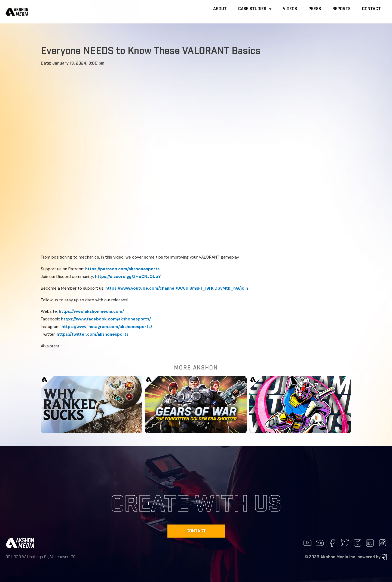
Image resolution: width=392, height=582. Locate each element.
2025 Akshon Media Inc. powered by (348, 557)
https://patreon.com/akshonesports (122, 269)
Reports (342, 9)
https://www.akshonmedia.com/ (91, 311)
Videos (290, 9)
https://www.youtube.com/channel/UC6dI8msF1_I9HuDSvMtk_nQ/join (177, 288)
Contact (371, 9)
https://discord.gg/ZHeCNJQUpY (128, 277)
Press (315, 9)
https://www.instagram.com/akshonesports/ (107, 327)
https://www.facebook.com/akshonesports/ (106, 319)
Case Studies (255, 9)
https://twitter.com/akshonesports (93, 334)
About (220, 9)
